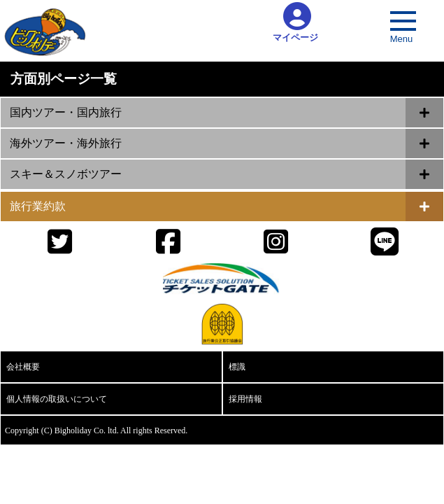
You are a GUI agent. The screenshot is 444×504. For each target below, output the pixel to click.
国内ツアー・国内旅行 (66, 112)
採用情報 (245, 399)
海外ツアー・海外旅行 (66, 143)
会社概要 (23, 367)
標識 (237, 367)
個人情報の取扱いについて (57, 399)
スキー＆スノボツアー (66, 174)
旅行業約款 (38, 206)
